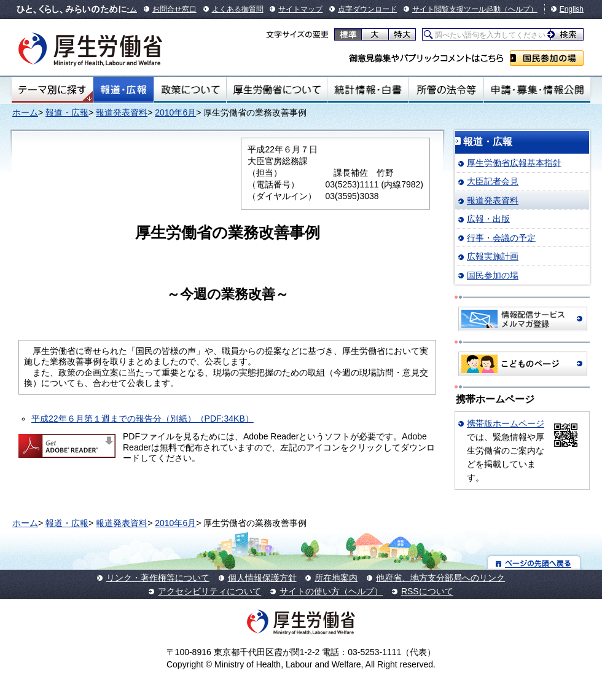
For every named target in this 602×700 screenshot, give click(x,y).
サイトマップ (300, 9)
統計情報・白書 (368, 90)
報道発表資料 (122, 112)
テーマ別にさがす (52, 90)
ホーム (25, 112)
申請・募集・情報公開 (537, 90)
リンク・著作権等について (158, 578)
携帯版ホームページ (506, 423)
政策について (190, 90)
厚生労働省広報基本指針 (514, 163)
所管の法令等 (446, 90)
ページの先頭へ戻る (534, 563)
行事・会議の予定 (501, 238)
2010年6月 (175, 112)
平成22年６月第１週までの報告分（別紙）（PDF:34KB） (143, 419)
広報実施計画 (493, 256)
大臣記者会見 (493, 181)
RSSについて (427, 591)
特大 (402, 34)
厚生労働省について (277, 90)
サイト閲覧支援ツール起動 (456, 9)
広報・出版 (488, 219)
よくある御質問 (238, 9)
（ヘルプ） (519, 9)
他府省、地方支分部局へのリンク (440, 578)
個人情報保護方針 (262, 578)
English (572, 9)
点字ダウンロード (367, 9)
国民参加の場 (547, 58)
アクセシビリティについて (209, 591)
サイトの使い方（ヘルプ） (331, 591)
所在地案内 (336, 578)
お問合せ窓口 (174, 9)
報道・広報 (123, 90)
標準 (348, 34)
